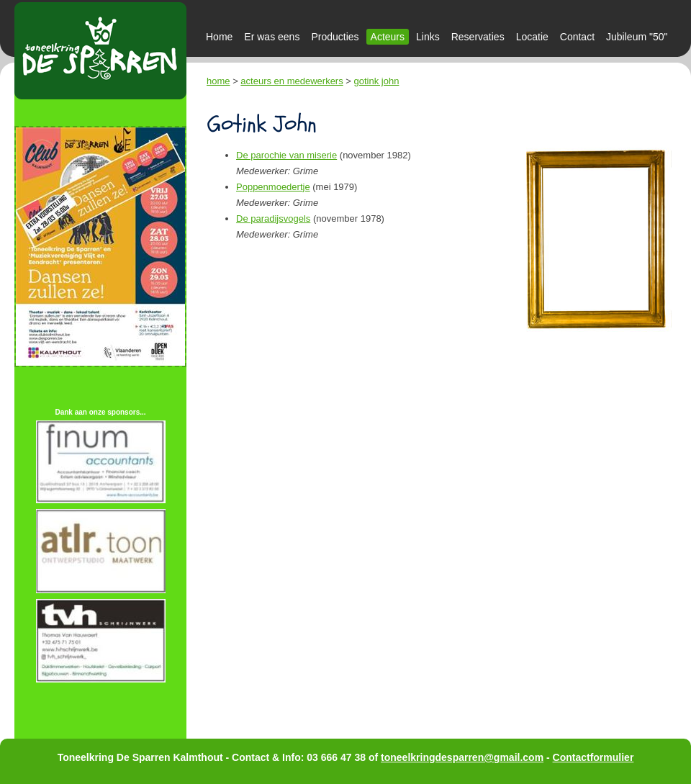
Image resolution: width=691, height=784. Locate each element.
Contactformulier (593, 757)
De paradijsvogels (273, 218)
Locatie (532, 37)
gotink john (377, 81)
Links (428, 37)
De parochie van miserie (286, 155)
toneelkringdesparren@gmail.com (462, 757)
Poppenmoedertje (273, 187)
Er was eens (272, 37)
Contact (577, 37)
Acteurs (388, 37)
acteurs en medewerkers (292, 81)
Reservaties (478, 37)
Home (219, 37)
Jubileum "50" (637, 37)
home (218, 81)
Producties (335, 37)
